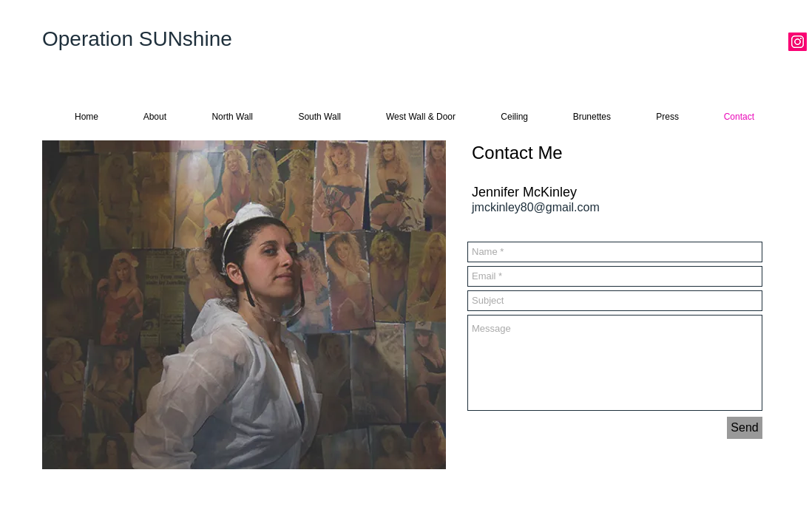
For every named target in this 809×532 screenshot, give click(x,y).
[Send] (745, 428)
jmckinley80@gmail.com (536, 207)
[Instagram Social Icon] (798, 42)
